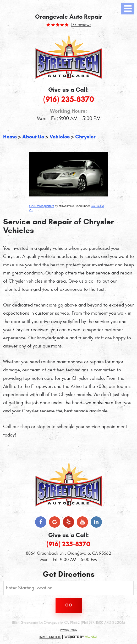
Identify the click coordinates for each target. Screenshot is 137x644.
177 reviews (81, 25)
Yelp (68, 522)
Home (10, 137)
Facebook (41, 522)
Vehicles (60, 137)
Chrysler (85, 137)
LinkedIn (96, 522)
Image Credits (50, 637)
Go (68, 605)
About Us (33, 137)
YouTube (82, 522)
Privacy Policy (68, 630)
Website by (81, 637)
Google (55, 522)
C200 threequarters (42, 206)
